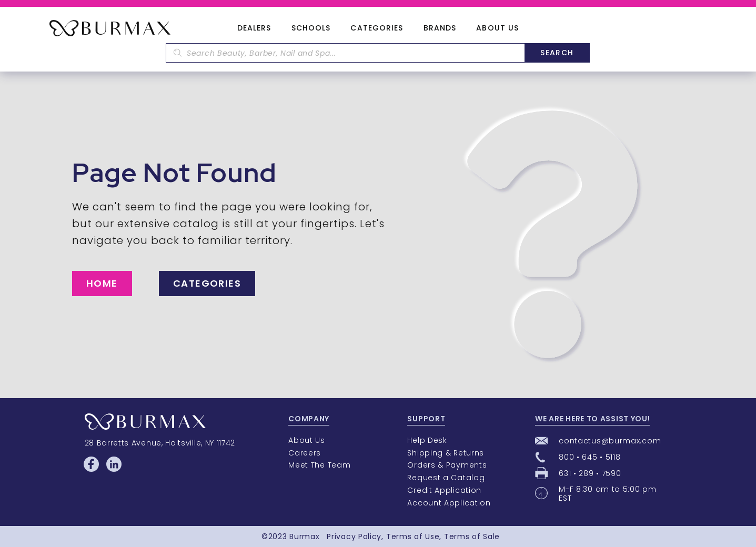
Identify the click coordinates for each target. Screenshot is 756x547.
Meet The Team (319, 465)
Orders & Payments (447, 465)
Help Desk (427, 440)
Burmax (304, 536)
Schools (311, 28)
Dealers (254, 28)
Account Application (449, 503)
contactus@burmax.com (610, 441)
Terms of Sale (472, 536)
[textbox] (345, 53)
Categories (377, 28)
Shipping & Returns (446, 453)
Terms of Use (413, 536)
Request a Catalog (446, 478)
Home (102, 283)
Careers (305, 453)
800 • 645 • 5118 (589, 457)
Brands (440, 28)
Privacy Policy (354, 536)
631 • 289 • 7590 (590, 473)
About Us (497, 28)
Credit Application (444, 490)
